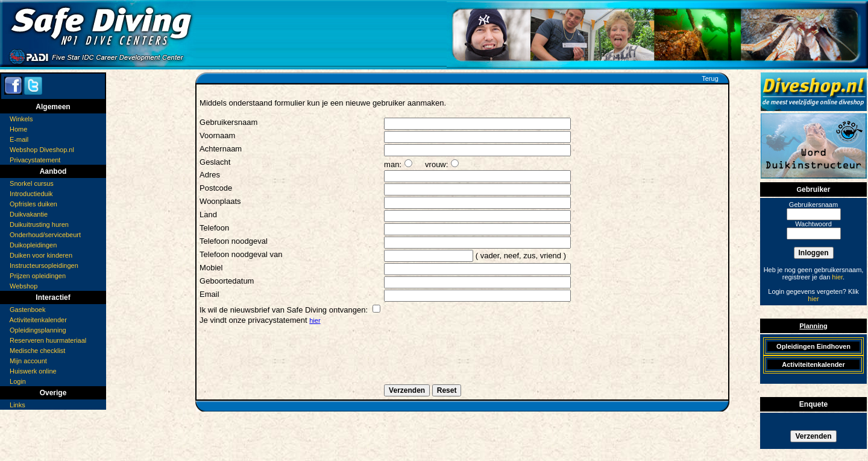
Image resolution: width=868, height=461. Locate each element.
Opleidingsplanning (38, 330)
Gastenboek (27, 310)
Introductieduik (31, 194)
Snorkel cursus (32, 183)
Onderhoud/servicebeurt (45, 235)
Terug (710, 78)
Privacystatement (35, 160)
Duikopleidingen (33, 245)
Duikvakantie (29, 214)
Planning (813, 326)
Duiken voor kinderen (41, 255)
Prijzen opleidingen (38, 276)
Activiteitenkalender (38, 320)
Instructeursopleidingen (44, 265)
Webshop (24, 286)
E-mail (19, 139)
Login (18, 381)
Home (18, 129)
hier (315, 320)
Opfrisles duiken (33, 204)
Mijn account (28, 361)
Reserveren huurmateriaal (48, 340)
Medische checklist (37, 351)
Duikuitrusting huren (39, 224)
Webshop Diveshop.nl (42, 150)
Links (17, 405)
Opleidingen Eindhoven (813, 346)
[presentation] (291, 360)
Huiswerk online (33, 371)
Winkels (21, 119)
